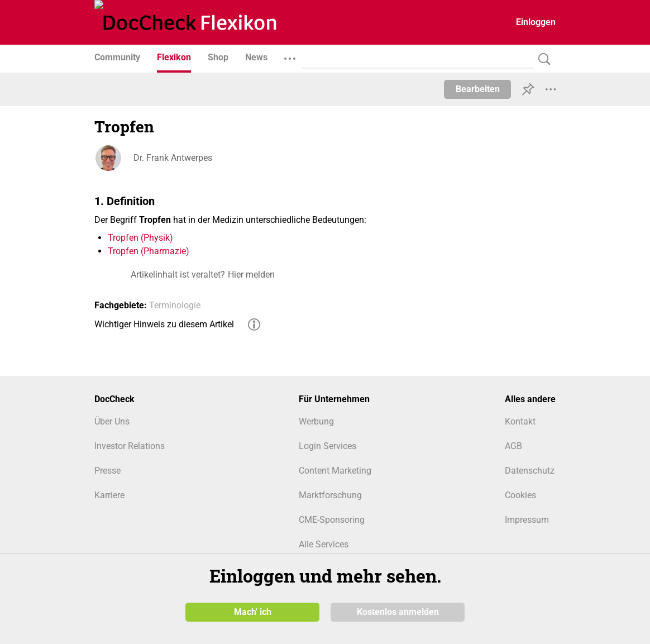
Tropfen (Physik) (140, 238)
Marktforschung (330, 495)
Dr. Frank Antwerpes (173, 158)
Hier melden (251, 275)
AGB (513, 446)
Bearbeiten (478, 89)
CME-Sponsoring (332, 520)
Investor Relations (130, 446)
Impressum (527, 520)
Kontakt (520, 421)
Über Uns (112, 421)
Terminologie (175, 305)
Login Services (328, 446)
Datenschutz (530, 471)
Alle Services (324, 544)
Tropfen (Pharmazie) (149, 251)
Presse (107, 471)
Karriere (109, 495)
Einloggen (536, 22)
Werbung (316, 421)
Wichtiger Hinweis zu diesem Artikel (164, 324)
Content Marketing (335, 471)
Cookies (520, 495)
